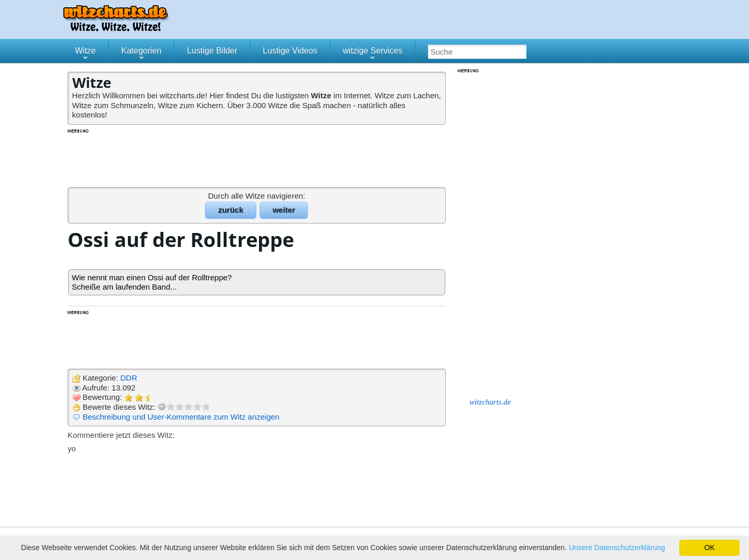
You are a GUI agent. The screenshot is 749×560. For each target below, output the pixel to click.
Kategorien (141, 55)
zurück (230, 210)
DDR (129, 378)
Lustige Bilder (212, 51)
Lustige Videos (290, 51)
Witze (85, 55)
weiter (284, 210)
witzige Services (373, 55)
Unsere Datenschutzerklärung (617, 548)
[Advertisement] (257, 158)
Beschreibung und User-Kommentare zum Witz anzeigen (181, 417)
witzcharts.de (490, 402)
